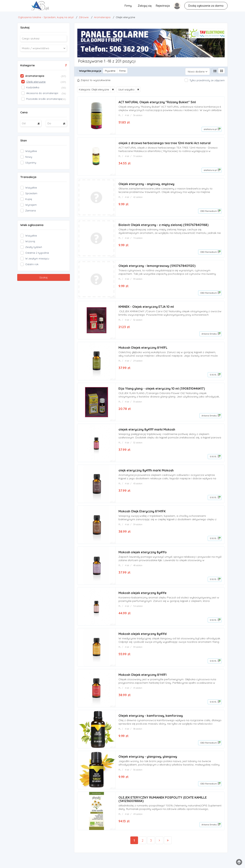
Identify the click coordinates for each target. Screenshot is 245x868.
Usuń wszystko (126, 88)
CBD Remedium (209, 210)
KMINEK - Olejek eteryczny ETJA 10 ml (146, 307)
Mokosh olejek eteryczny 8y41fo (143, 555)
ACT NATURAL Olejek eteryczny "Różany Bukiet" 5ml (157, 101)
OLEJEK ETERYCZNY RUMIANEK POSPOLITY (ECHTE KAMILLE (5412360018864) (163, 804)
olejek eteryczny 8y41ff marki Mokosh (147, 431)
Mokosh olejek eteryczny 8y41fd (143, 637)
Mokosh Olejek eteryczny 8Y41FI (143, 679)
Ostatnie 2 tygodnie (37, 253)
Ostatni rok (32, 264)
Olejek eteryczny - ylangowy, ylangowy (148, 761)
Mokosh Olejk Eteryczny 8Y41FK (142, 514)
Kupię (29, 199)
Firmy (128, 6)
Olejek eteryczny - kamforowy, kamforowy (151, 720)
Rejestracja (163, 6)
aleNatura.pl (210, 128)
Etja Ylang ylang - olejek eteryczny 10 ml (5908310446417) (162, 390)
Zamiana (31, 210)
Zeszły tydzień (34, 247)
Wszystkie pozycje (90, 71)
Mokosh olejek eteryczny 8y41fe (143, 596)
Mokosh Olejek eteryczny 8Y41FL (143, 348)
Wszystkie (31, 151)
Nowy (29, 157)
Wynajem (31, 205)
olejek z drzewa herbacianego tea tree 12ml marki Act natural (165, 142)
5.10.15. (213, 375)
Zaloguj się (145, 6)
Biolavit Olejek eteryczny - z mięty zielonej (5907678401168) (163, 224)
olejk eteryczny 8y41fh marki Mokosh (146, 472)
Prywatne (110, 71)
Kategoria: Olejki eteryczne (94, 88)
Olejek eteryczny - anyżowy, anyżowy (146, 183)
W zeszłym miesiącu (37, 258)
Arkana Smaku (209, 334)
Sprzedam (31, 193)
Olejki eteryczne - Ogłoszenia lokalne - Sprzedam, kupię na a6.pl (10, 7)
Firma (122, 71)
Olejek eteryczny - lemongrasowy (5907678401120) (157, 266)
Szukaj (44, 277)
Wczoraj (30, 241)
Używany (31, 163)
